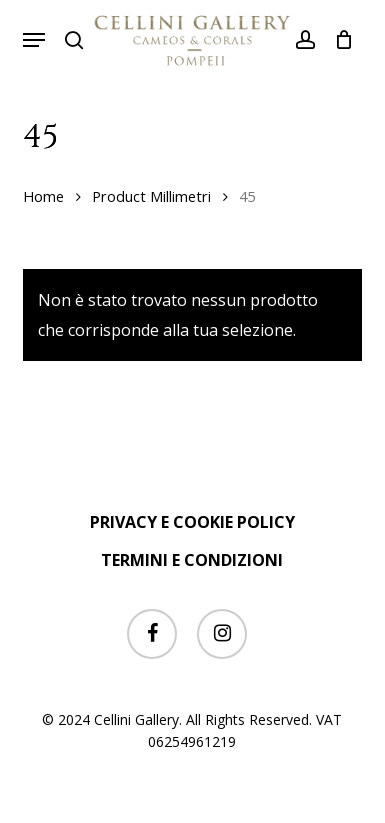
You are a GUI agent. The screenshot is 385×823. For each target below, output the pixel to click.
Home (43, 196)
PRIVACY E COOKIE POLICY (192, 522)
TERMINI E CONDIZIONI (192, 560)
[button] (34, 40)
